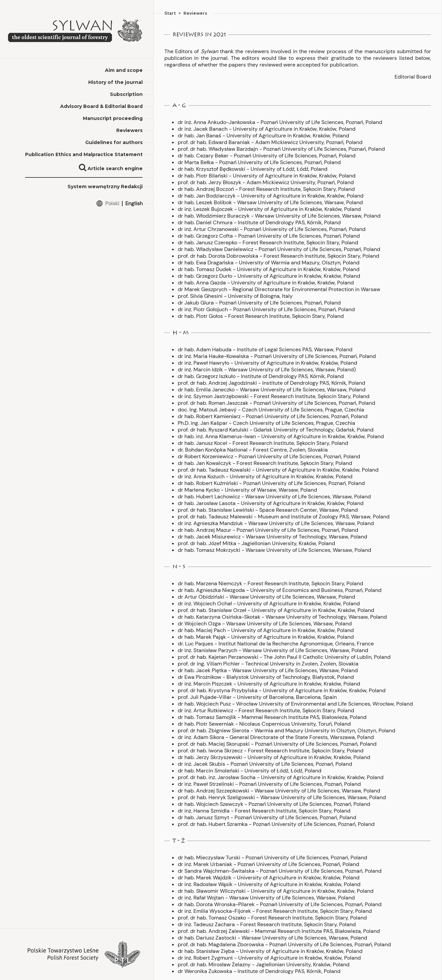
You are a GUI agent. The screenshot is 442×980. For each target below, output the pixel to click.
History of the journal (115, 82)
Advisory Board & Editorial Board (101, 106)
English (134, 204)
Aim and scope (124, 70)
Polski (112, 204)
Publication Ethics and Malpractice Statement (84, 154)
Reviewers (129, 130)
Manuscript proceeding (113, 118)
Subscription (126, 94)
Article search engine (111, 168)
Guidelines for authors (114, 142)
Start (170, 13)
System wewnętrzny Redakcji (105, 187)
